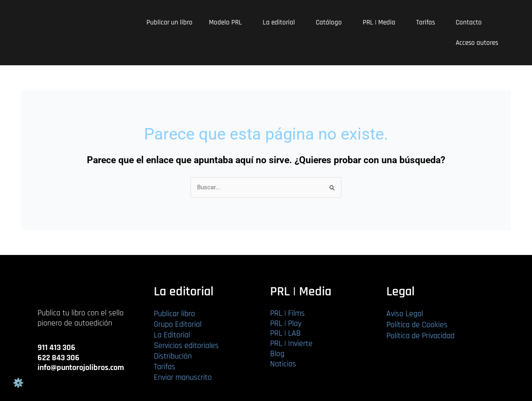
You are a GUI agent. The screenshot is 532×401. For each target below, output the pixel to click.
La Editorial (172, 335)
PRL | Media (381, 22)
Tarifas (428, 22)
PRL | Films (287, 313)
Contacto (469, 22)
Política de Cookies (417, 325)
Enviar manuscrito (183, 377)
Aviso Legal (405, 314)
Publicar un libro (170, 22)
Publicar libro (174, 314)
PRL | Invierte (291, 343)
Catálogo (331, 22)
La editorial (281, 22)
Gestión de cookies (18, 383)
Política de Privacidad (420, 336)
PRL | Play (286, 323)
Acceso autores (477, 43)
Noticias (283, 364)
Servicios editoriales (186, 346)
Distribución (173, 356)
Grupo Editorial (178, 324)
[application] (245, 23)
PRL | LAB (285, 333)
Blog (277, 354)
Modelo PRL (228, 22)
